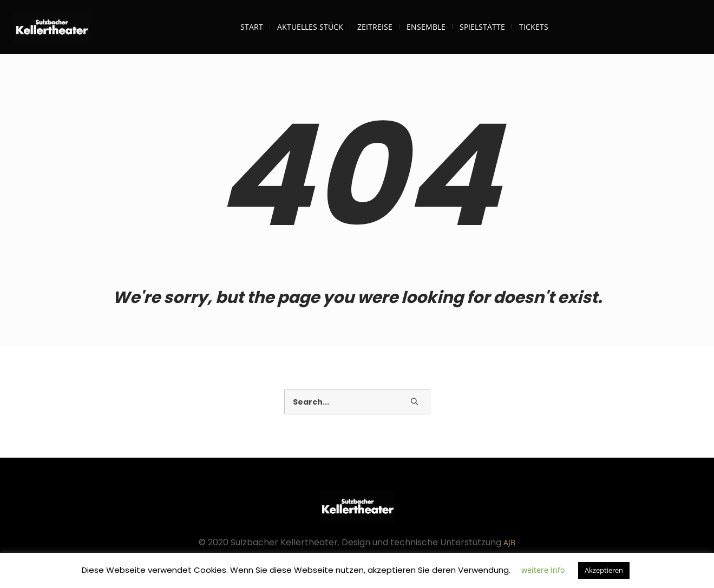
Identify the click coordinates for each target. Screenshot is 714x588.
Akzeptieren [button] (604, 570)
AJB (509, 542)
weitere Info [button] (543, 570)
